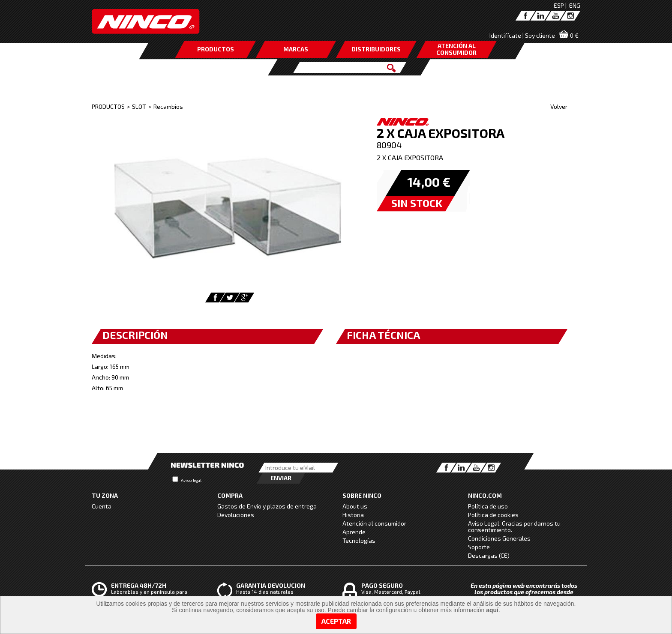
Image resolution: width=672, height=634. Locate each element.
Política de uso (488, 506)
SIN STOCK (417, 203)
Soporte (479, 547)
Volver (559, 106)
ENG (575, 5)
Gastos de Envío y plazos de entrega (267, 506)
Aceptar (336, 621)
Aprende (354, 532)
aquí (492, 610)
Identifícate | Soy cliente (522, 35)
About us (355, 506)
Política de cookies (493, 515)
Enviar (281, 478)
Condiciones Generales (499, 538)
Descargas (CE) (489, 555)
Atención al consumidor (374, 523)
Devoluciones (236, 515)
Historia (353, 515)
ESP (559, 5)
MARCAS (296, 49)
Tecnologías (359, 540)
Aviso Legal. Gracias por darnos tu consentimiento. (514, 526)
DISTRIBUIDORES (376, 49)
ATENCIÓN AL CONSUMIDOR (456, 49)
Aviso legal (191, 480)
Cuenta (102, 506)
